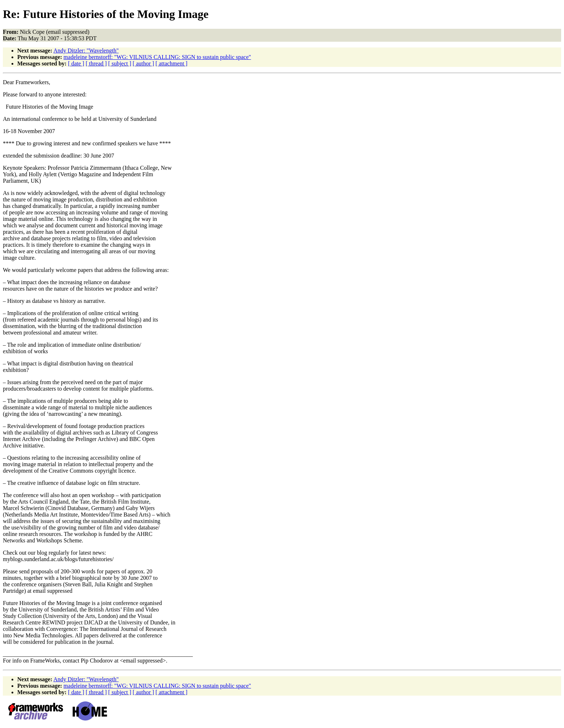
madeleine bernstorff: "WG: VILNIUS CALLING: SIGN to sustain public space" (157, 57)
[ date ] (76, 63)
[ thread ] (96, 63)
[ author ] (144, 63)
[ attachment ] (171, 63)
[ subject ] (120, 63)
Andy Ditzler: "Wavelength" (86, 51)
